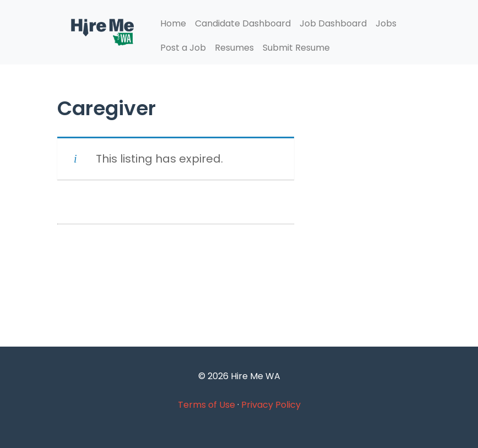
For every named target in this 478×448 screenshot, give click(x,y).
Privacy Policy (271, 405)
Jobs (386, 23)
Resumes (234, 48)
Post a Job (183, 48)
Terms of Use (207, 405)
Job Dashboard (333, 23)
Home (173, 23)
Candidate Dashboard (243, 23)
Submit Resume (296, 48)
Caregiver (107, 108)
